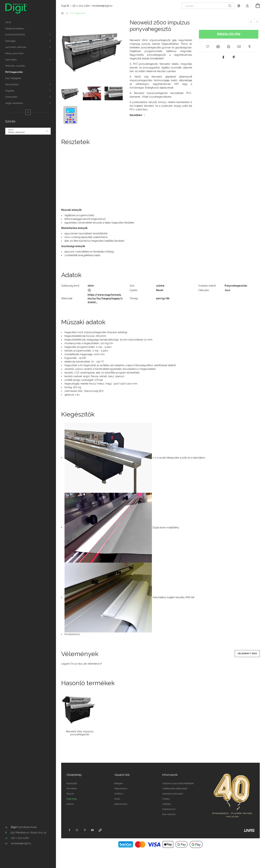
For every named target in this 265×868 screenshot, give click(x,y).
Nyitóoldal (72, 783)
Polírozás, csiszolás (15, 66)
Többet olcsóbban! (15, 29)
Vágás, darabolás (14, 103)
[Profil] (247, 6)
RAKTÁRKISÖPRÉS (15, 35)
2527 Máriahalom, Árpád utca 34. (28, 833)
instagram (77, 830)
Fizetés (166, 799)
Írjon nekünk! (169, 814)
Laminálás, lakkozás (16, 47)
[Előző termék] (251, 22)
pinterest (85, 830)
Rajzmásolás (12, 84)
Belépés (119, 783)
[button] (208, 47)
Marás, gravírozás (14, 53)
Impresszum (169, 809)
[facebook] (223, 57)
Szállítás (167, 804)
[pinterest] (234, 57)
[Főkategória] (63, 13)
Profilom (119, 794)
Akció (8, 22)
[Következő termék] (257, 22)
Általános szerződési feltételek (178, 783)
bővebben (136, 115)
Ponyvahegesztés (236, 286)
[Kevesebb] (28, 112)
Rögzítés (10, 91)
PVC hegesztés (14, 72)
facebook (69, 830)
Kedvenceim (121, 804)
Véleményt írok (247, 654)
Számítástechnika (24, 827)
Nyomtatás (11, 60)
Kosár (117, 799)
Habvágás (10, 41)
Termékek (72, 788)
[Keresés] (208, 6)
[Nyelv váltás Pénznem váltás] (239, 6)
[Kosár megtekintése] (256, 6)
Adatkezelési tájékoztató (175, 788)
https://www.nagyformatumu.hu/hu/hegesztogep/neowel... (105, 298)
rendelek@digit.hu (21, 843)
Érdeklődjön (229, 34)
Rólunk (70, 794)
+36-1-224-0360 (20, 838)
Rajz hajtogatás (13, 78)
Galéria (70, 804)
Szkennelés (11, 97)
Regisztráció (121, 788)
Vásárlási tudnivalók (173, 794)
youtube (92, 830)
